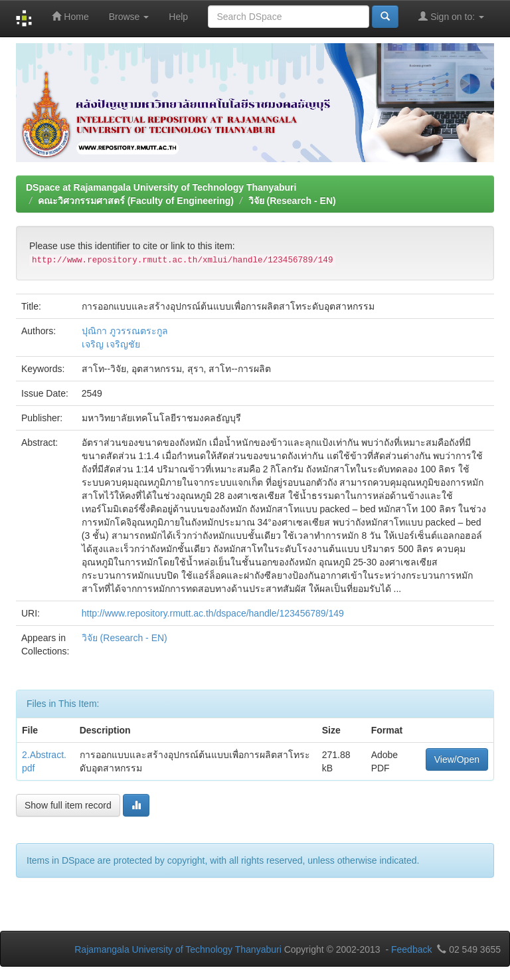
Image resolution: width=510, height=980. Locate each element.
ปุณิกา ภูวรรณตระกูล (125, 331)
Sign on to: (451, 16)
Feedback (411, 949)
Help (178, 17)
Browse (129, 17)
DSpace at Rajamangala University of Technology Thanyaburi (161, 187)
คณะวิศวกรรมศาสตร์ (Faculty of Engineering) (136, 201)
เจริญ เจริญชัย (111, 344)
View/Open (457, 759)
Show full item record (68, 805)
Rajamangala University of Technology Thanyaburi (178, 949)
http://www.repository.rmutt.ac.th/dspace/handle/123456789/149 (213, 613)
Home (70, 16)
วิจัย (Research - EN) (292, 201)
